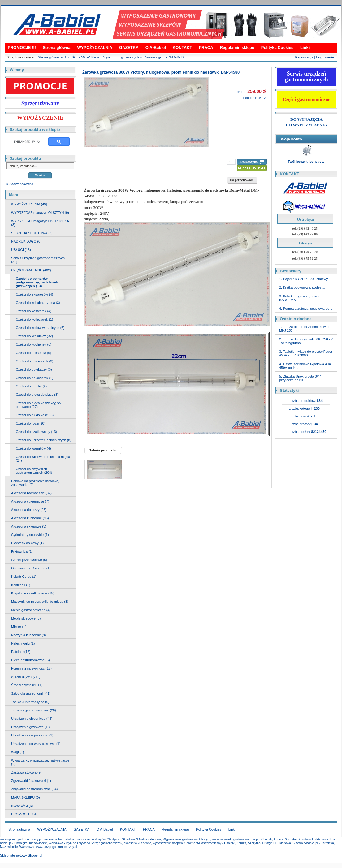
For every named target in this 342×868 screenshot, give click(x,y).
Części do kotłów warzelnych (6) (40, 328)
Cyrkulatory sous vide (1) (30, 535)
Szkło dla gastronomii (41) (31, 693)
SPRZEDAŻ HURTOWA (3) (32, 233)
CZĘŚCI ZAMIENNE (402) (31, 270)
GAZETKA (129, 48)
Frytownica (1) (22, 551)
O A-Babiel (156, 48)
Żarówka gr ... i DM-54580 (164, 57)
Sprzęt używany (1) (26, 677)
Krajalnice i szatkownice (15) (33, 593)
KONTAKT (182, 48)
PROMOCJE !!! (22, 48)
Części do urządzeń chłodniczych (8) (43, 440)
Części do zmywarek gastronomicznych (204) (34, 471)
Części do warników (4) (33, 448)
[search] (27, 142)
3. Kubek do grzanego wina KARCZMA (300, 298)
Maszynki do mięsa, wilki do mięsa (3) (40, 602)
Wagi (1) (17, 752)
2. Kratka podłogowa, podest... (302, 287)
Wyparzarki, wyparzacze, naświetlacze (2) (40, 762)
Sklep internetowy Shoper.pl (21, 855)
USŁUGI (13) (21, 250)
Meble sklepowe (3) (26, 618)
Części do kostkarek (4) (34, 311)
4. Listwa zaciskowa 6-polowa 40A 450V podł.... (305, 366)
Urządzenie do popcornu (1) (32, 735)
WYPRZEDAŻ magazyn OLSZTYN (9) (40, 213)
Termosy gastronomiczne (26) (34, 710)
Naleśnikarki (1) (23, 643)
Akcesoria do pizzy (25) (29, 510)
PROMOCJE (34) (24, 814)
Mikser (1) (19, 627)
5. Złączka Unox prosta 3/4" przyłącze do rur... (300, 378)
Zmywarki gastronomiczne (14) (34, 789)
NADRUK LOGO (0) (26, 241)
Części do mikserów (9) (33, 353)
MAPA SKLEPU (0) (26, 797)
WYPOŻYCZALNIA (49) (29, 204)
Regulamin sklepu (237, 48)
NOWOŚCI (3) (22, 806)
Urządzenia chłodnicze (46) (32, 719)
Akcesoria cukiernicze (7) (30, 501)
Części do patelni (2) (31, 386)
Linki (305, 48)
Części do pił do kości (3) (35, 415)
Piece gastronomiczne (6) (30, 660)
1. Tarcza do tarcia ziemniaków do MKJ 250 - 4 (305, 329)
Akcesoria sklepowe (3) (29, 526)
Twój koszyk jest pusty (306, 162)
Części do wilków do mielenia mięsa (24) (43, 459)
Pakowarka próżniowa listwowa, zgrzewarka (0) (35, 483)
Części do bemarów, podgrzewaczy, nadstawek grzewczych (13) (37, 282)
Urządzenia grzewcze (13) (31, 727)
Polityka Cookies (277, 48)
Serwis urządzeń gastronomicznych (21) (38, 260)
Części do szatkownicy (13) (36, 432)
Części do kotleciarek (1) (34, 319)
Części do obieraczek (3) (35, 361)
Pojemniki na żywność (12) (31, 668)
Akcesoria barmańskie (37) (31, 493)
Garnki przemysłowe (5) (29, 560)
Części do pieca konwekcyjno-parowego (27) (39, 405)
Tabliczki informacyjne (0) (30, 702)
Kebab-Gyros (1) (24, 577)
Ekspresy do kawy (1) (27, 543)
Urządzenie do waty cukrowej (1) (36, 744)
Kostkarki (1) (21, 585)
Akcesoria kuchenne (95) (30, 518)
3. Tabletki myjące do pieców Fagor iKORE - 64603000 (306, 353)
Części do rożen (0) (30, 423)
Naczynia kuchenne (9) (29, 635)
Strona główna (57, 48)
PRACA (206, 48)
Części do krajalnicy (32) (34, 336)
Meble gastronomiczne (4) (31, 610)
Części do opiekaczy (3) (34, 369)
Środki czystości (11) (27, 685)
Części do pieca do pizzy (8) (37, 395)
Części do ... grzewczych (120, 57)
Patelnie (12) (21, 652)
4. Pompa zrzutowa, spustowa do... (306, 309)
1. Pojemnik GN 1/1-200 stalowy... (305, 279)
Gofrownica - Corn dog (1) (31, 568)
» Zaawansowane (20, 184)
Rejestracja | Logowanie (315, 57)
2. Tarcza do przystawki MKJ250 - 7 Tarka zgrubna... (306, 341)
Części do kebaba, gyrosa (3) (38, 303)
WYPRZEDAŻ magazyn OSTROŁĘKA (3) (40, 223)
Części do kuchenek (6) (34, 344)
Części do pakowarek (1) (35, 378)
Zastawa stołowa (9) (26, 772)
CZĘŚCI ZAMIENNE (80, 57)
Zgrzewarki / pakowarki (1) (31, 781)
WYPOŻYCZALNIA (95, 48)
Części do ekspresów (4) (34, 294)
